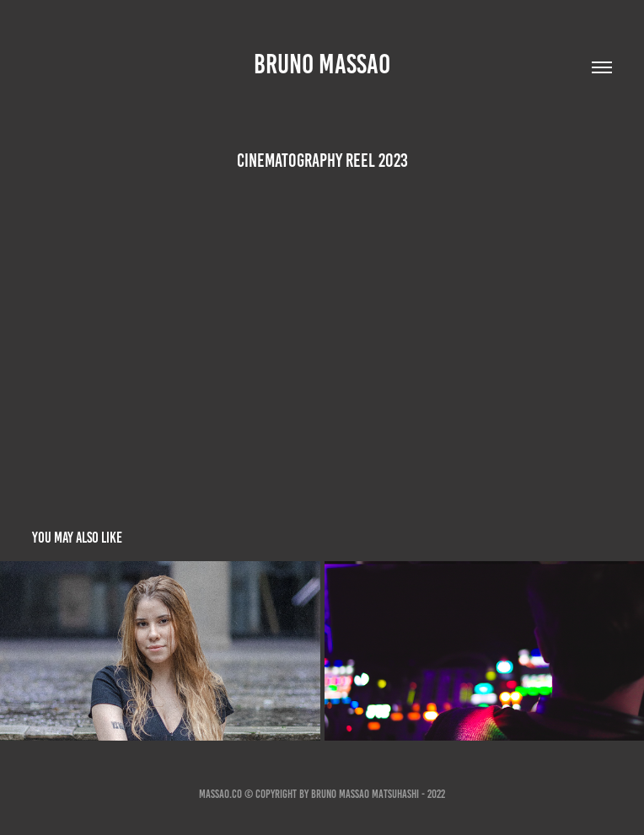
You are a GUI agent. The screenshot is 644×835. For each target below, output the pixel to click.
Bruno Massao (322, 64)
